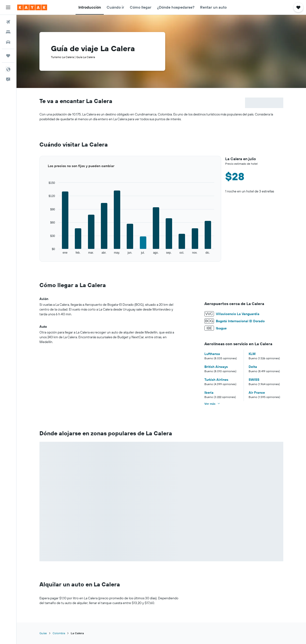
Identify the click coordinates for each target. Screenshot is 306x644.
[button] (8, 7)
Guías (43, 633)
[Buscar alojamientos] (8, 32)
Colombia (59, 633)
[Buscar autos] (8, 42)
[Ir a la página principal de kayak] (32, 7)
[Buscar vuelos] (8, 22)
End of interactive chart (40, 255)
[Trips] (8, 56)
